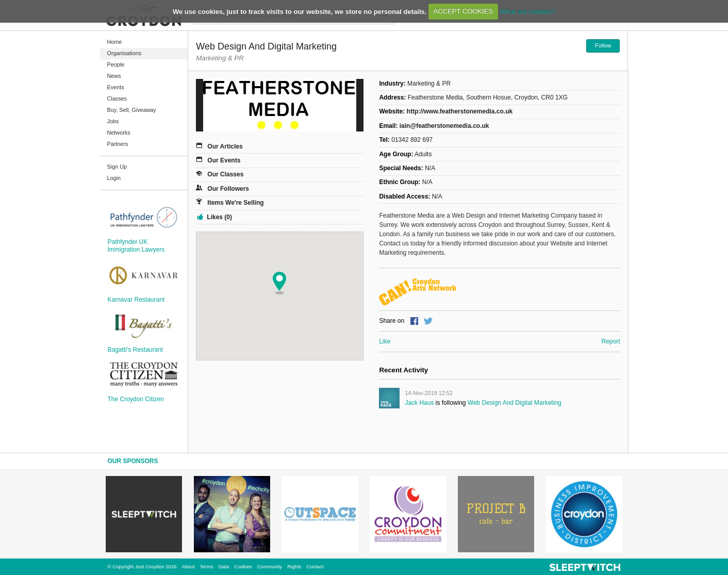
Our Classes (225, 174)
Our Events (224, 160)
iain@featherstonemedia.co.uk (444, 126)
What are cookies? (527, 11)
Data (224, 566)
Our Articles (225, 146)
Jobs (113, 121)
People (116, 64)
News (114, 76)
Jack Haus (419, 403)
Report (610, 341)
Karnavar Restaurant (136, 300)
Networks (119, 133)
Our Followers (228, 189)
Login (114, 178)
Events (116, 87)
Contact (315, 566)
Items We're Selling (235, 203)
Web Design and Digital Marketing (515, 403)
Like (385, 341)
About (188, 566)
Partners (118, 144)
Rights (294, 566)
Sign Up (117, 167)
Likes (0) (219, 217)
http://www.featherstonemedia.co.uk (460, 111)
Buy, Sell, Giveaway (132, 110)
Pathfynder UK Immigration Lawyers (136, 245)
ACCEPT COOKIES (463, 11)
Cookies (243, 566)
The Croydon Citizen (136, 399)
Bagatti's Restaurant (136, 350)
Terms (207, 566)
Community (270, 566)
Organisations (125, 53)
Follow (603, 45)
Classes (117, 98)
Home (115, 42)
